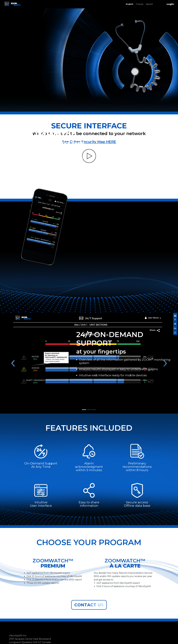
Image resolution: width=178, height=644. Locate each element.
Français (140, 4)
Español (149, 4)
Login (170, 4)
